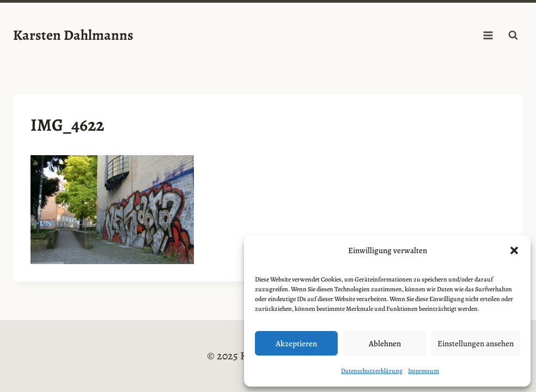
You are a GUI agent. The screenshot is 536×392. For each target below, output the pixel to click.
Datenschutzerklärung (372, 371)
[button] (514, 250)
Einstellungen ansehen (476, 344)
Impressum (424, 371)
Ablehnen (385, 344)
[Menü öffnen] (488, 35)
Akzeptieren (296, 344)
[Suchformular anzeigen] (513, 35)
